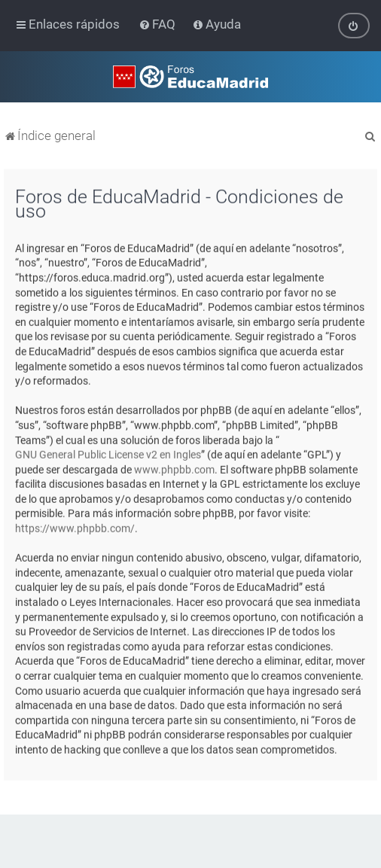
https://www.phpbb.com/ (75, 528)
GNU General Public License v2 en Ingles (108, 455)
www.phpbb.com (174, 469)
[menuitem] (158, 24)
